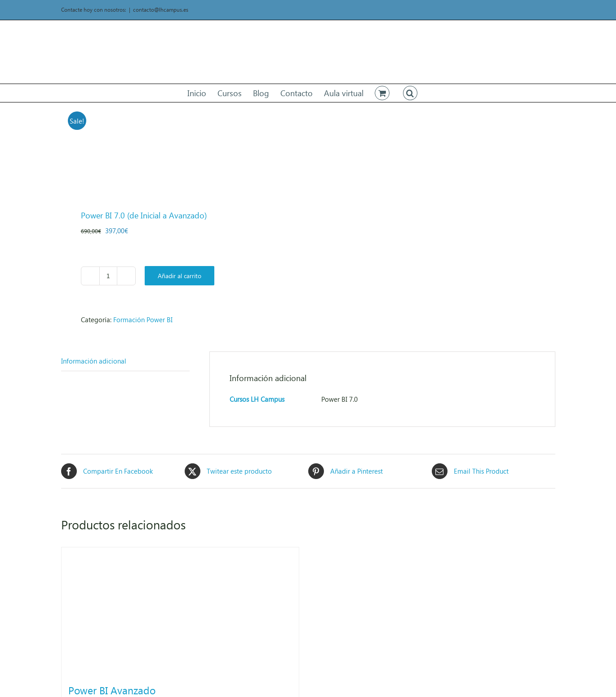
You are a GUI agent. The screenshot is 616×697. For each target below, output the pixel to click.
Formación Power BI (143, 320)
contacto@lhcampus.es (161, 10)
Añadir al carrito (179, 276)
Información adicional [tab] (94, 361)
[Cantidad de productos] (108, 276)
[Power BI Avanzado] (180, 611)
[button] (410, 93)
